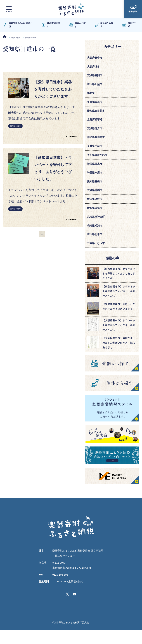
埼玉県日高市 (96, 172)
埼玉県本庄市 (96, 181)
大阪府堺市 (94, 67)
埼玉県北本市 (96, 247)
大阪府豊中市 (96, 58)
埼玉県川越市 (96, 86)
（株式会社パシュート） (66, 570)
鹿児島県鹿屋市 (97, 143)
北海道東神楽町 (97, 228)
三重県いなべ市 (97, 257)
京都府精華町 (96, 124)
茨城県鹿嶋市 (96, 200)
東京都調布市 (96, 105)
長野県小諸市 (96, 153)
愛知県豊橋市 (96, 190)
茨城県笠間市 (96, 77)
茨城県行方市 (96, 134)
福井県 (91, 96)
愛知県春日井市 (97, 115)
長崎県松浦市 (96, 238)
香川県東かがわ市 (99, 162)
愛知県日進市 (15, 137)
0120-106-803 (60, 589)
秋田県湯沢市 (96, 209)
